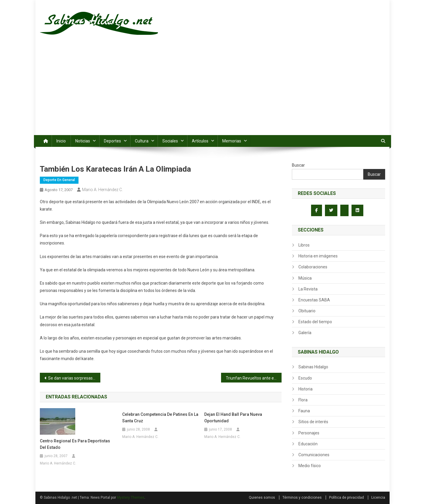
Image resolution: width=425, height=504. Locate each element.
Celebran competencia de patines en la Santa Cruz (160, 418)
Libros (304, 245)
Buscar (298, 165)
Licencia (378, 498)
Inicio (61, 141)
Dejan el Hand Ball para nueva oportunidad (233, 418)
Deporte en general (59, 180)
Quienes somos (262, 498)
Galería (305, 333)
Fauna (304, 411)
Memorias (232, 141)
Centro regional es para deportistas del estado (75, 444)
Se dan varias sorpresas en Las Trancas (74, 378)
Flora (303, 400)
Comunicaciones (314, 455)
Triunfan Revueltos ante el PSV (254, 378)
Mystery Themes (131, 498)
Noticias (83, 141)
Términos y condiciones (302, 498)
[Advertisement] (212, 91)
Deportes (112, 141)
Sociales (170, 141)
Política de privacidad (346, 498)
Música (305, 278)
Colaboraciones (313, 267)
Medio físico (310, 466)
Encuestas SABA (314, 300)
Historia (305, 389)
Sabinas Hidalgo (313, 367)
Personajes (309, 433)
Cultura (142, 141)
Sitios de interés (313, 422)
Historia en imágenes (318, 256)
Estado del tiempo (315, 322)
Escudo (305, 378)
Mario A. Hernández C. (102, 190)
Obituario (307, 311)
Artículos (200, 141)
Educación (308, 444)
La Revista (308, 289)
